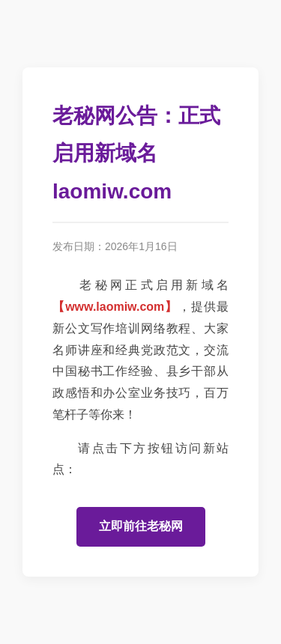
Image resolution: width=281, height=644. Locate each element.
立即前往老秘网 (141, 526)
